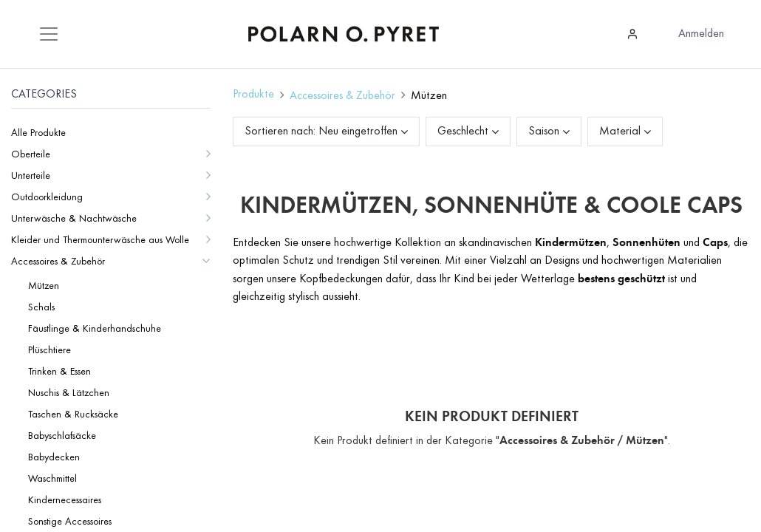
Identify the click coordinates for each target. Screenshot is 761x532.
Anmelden (701, 34)
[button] (369, 132)
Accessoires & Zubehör (342, 96)
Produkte (253, 95)
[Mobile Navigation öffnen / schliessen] (49, 34)
